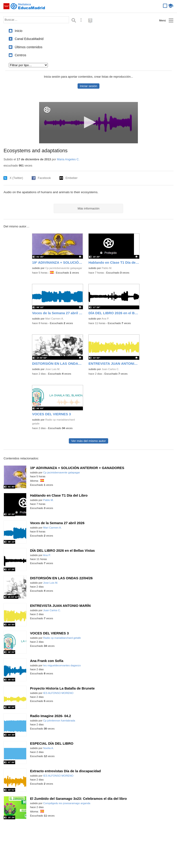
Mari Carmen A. (55, 319)
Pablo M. (107, 268)
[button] (88, 122)
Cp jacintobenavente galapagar (64, 268)
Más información (88, 208)
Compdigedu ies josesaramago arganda (67, 803)
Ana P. (105, 319)
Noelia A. (49, 748)
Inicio (19, 31)
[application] (88, 123)
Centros (20, 55)
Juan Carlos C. (110, 369)
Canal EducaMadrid (29, 39)
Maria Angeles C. (68, 159)
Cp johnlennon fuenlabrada (59, 721)
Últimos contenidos (29, 47)
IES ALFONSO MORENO (58, 693)
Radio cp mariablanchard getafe (62, 638)
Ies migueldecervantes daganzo (62, 665)
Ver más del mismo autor (88, 441)
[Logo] (47, 110)
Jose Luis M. (53, 369)
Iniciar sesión (88, 86)
